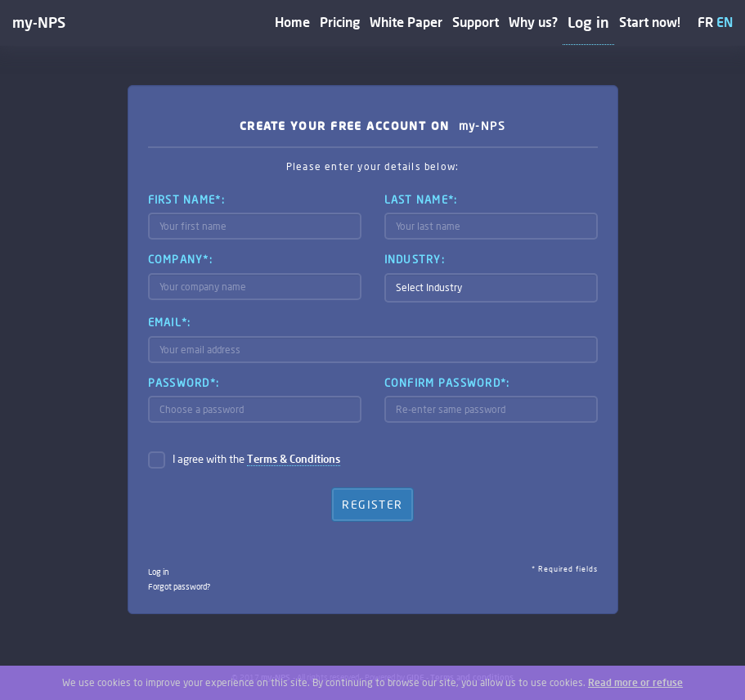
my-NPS (39, 22)
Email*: (170, 322)
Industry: (415, 259)
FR (705, 22)
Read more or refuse (635, 682)
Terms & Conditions (294, 459)
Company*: (181, 259)
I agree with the (256, 459)
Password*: (184, 383)
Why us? (533, 22)
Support (476, 22)
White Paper (406, 22)
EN (725, 22)
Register (372, 504)
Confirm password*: (447, 383)
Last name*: (421, 200)
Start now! (650, 22)
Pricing (340, 22)
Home (292, 22)
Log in (588, 22)
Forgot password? (179, 586)
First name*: (186, 200)
